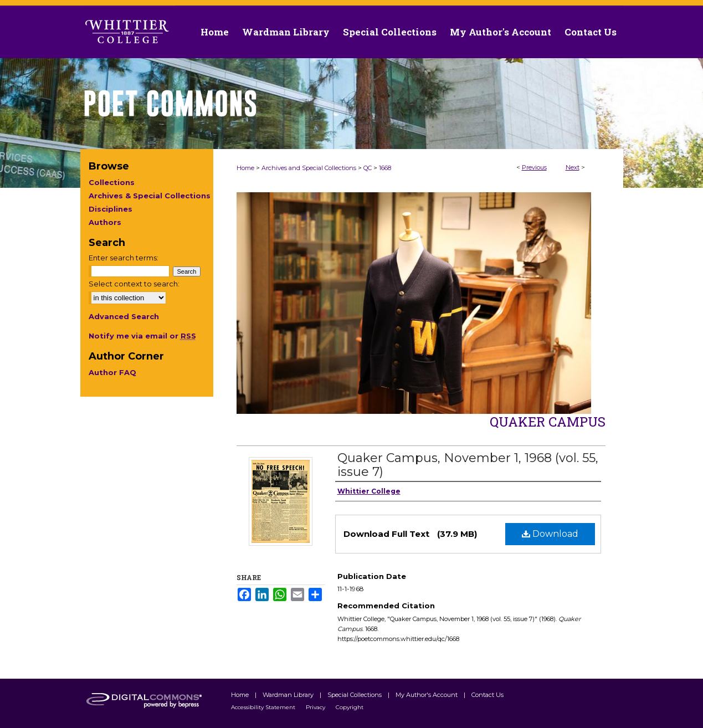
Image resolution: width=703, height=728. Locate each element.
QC (368, 168)
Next (573, 167)
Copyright (350, 707)
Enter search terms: (124, 258)
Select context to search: (134, 284)
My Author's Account (427, 695)
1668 (385, 168)
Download (550, 534)
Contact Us (591, 32)
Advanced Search (124, 316)
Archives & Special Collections (150, 196)
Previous (534, 167)
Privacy (316, 707)
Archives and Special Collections (309, 168)
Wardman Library (289, 695)
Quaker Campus (548, 422)
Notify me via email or (142, 336)
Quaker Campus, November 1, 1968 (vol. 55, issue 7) (468, 465)
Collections (112, 182)
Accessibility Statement (264, 707)
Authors (105, 222)
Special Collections (355, 695)
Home (245, 168)
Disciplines (111, 209)
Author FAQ (112, 372)
